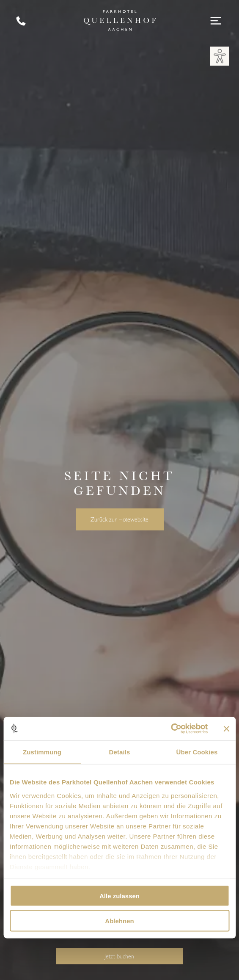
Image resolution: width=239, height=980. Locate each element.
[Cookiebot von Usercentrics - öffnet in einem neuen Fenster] (171, 729)
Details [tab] (120, 752)
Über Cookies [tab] (197, 752)
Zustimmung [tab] (42, 752)
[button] (220, 56)
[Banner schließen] (226, 729)
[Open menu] (216, 21)
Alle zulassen (119, 896)
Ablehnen (119, 921)
